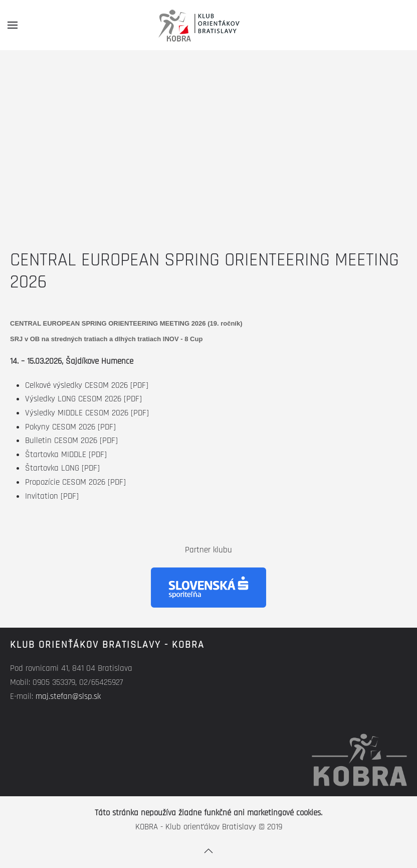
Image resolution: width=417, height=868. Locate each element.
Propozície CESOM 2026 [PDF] (75, 482)
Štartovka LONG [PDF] (62, 468)
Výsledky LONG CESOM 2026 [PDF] (83, 399)
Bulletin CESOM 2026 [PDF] (71, 441)
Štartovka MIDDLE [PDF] (66, 455)
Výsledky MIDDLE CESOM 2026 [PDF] (87, 413)
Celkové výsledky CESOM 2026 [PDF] (87, 385)
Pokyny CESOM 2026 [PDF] (70, 427)
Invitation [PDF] (52, 496)
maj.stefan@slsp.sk (68, 696)
